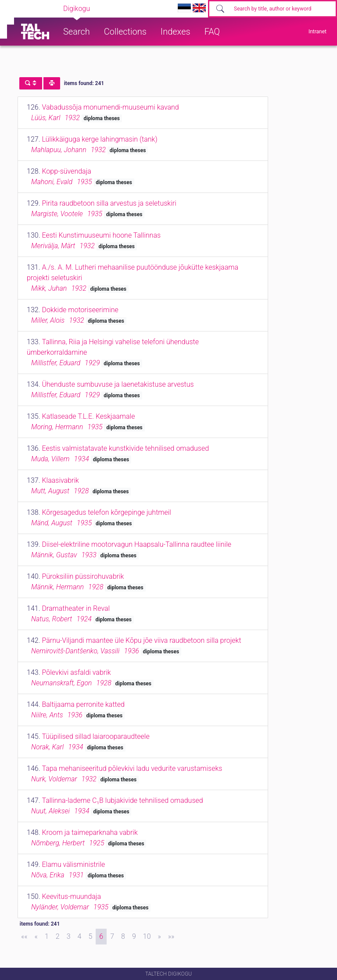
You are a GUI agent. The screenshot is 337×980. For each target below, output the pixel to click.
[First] (24, 937)
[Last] (171, 937)
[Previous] (36, 937)
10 (147, 936)
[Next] (160, 937)
